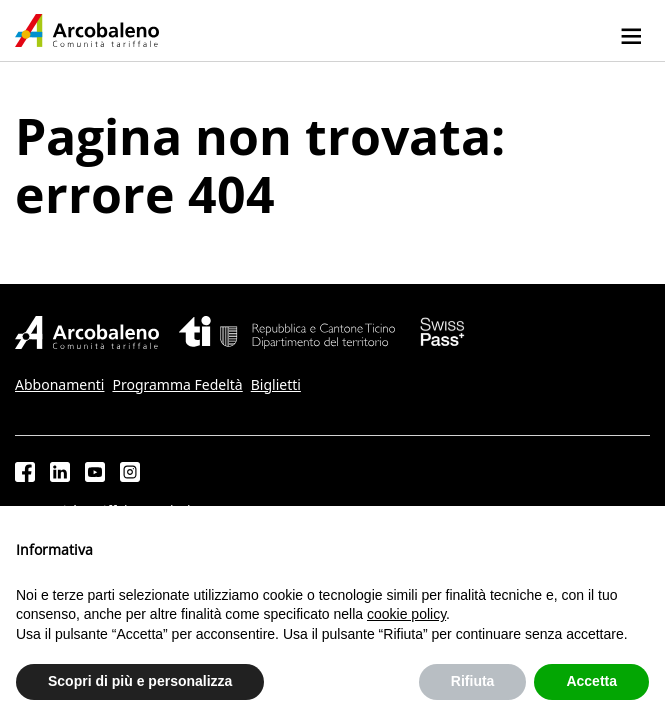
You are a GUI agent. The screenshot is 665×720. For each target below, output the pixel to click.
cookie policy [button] (406, 614)
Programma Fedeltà (177, 385)
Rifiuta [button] (473, 681)
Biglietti (276, 385)
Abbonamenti (59, 385)
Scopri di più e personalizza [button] (140, 681)
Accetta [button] (591, 681)
